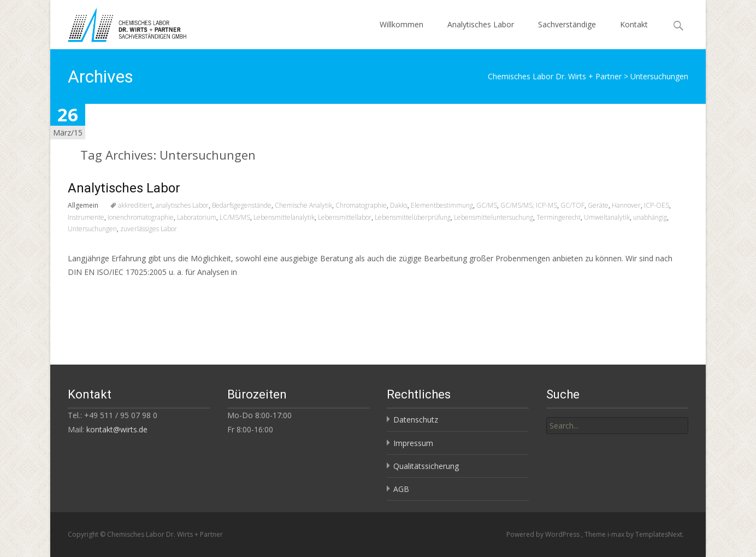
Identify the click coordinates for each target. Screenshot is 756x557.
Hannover (626, 205)
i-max (617, 534)
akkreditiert (135, 205)
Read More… (92, 292)
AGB (401, 489)
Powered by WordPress (544, 534)
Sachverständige (567, 24)
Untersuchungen (92, 229)
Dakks (399, 205)
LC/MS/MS (235, 217)
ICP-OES (657, 205)
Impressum (413, 443)
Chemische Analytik (303, 205)
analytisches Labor (182, 205)
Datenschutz (416, 420)
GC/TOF (572, 205)
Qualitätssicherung (426, 466)
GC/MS (487, 205)
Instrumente (86, 217)
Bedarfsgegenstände (242, 205)
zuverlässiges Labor (149, 229)
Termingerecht (559, 217)
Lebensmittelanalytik (284, 217)
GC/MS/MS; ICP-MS (529, 205)
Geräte (598, 205)
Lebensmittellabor (345, 217)
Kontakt (634, 24)
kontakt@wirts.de (117, 429)
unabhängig (650, 217)
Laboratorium (197, 217)
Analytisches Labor (481, 24)
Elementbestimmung (442, 205)
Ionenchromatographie (141, 217)
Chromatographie (361, 205)
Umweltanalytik (607, 217)
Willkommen (401, 24)
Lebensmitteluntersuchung (494, 217)
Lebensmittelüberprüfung (413, 217)
